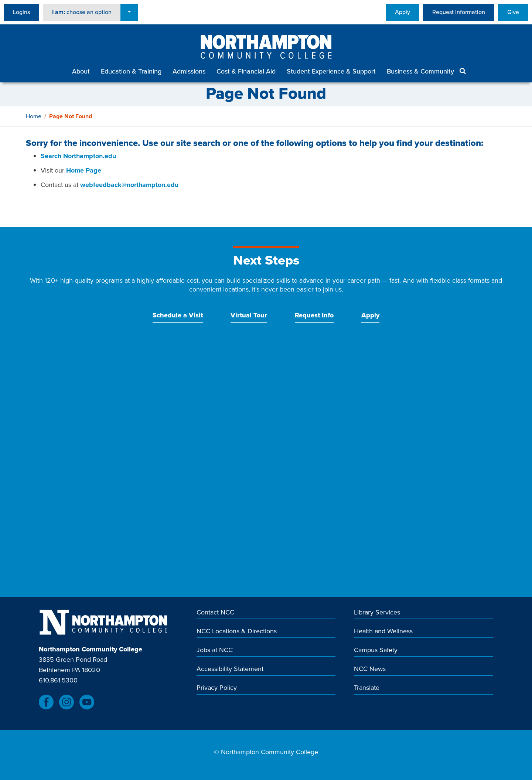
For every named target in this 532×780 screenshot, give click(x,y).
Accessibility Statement (230, 669)
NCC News (370, 669)
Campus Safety (376, 650)
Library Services (377, 612)
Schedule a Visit (178, 315)
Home (34, 116)
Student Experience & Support (331, 71)
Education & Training (131, 71)
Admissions (189, 71)
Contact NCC (215, 612)
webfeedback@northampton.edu (129, 185)
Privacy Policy (217, 688)
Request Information (459, 12)
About (81, 71)
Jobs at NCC (215, 650)
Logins (21, 12)
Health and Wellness (383, 631)
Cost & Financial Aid (246, 71)
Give (513, 12)
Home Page (84, 170)
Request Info (314, 315)
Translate (367, 688)
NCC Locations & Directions (237, 631)
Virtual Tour (249, 315)
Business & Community (420, 71)
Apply (403, 12)
